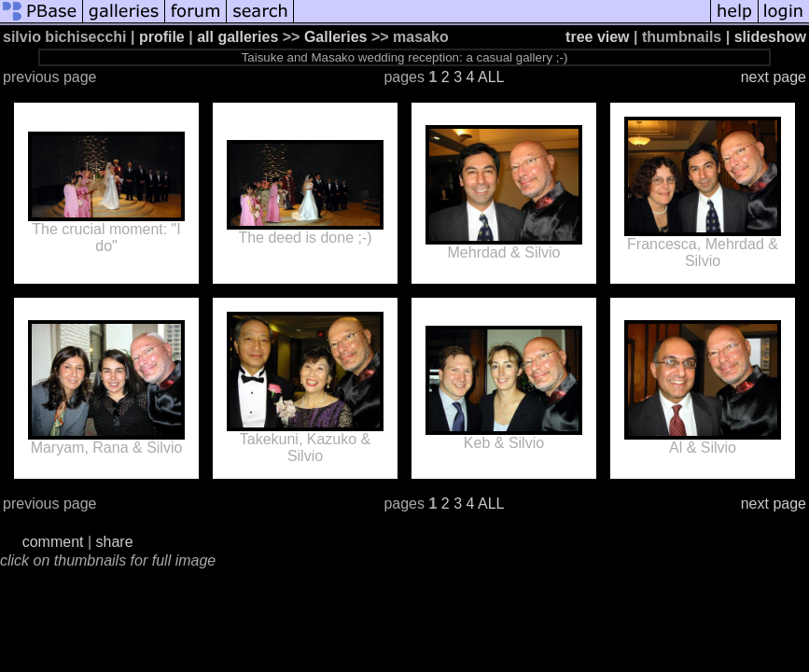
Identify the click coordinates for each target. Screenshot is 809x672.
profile (162, 37)
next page (774, 77)
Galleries (336, 37)
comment (53, 542)
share (115, 542)
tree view (597, 37)
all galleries (237, 37)
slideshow (770, 37)
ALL (491, 77)
